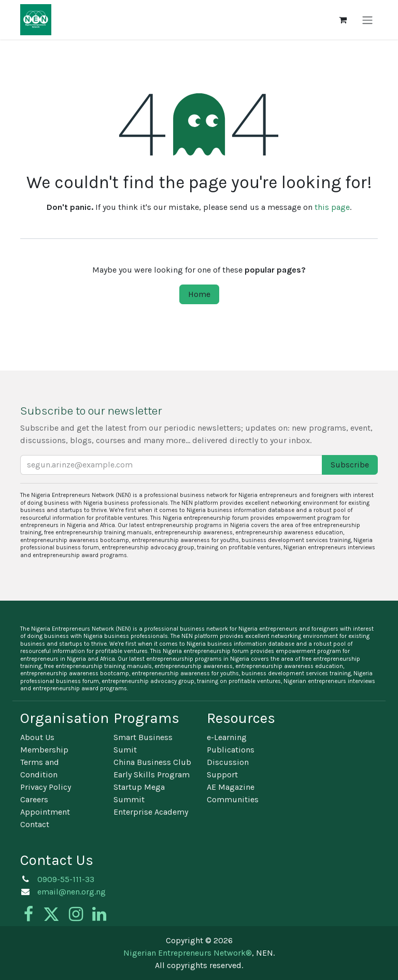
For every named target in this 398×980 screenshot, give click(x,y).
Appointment (45, 812)
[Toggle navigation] (367, 19)
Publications (231, 750)
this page (332, 207)
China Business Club (152, 762)
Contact (35, 824)
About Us (37, 737)
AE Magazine (231, 787)
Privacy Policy (46, 787)
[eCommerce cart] (343, 20)
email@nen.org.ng (72, 892)
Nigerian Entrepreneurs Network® (188, 953)
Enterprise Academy (151, 812)
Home (199, 294)
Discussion (228, 762)
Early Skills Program (152, 775)
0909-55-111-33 (66, 879)
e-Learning (227, 737)
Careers (34, 799)
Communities (233, 799)
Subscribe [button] (350, 465)
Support (222, 775)
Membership (44, 750)
